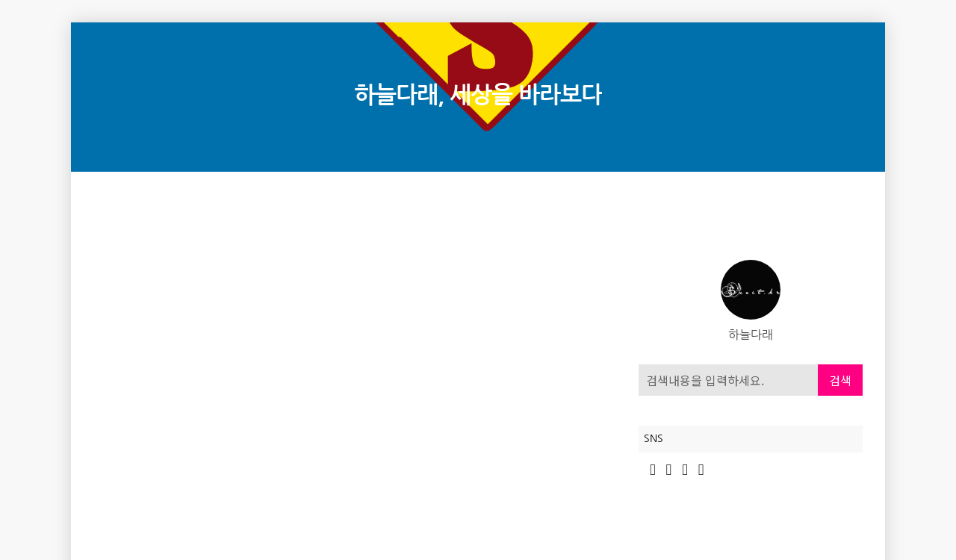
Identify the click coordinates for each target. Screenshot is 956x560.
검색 (840, 380)
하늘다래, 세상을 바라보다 (478, 95)
